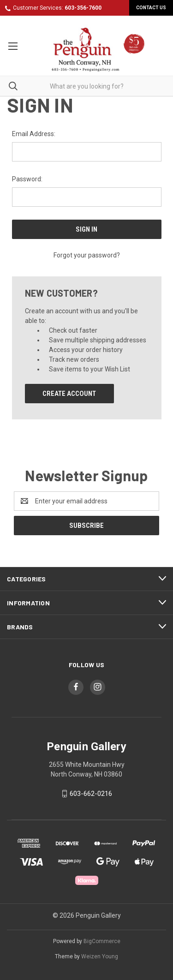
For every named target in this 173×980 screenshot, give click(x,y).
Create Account (69, 394)
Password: (27, 179)
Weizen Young (100, 956)
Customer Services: (57, 8)
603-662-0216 (91, 794)
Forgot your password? (87, 255)
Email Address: (34, 134)
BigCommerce (102, 941)
